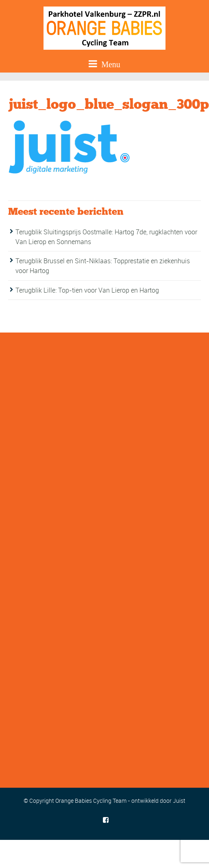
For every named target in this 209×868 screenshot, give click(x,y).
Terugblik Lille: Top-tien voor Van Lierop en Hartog (87, 290)
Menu (104, 64)
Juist (179, 801)
